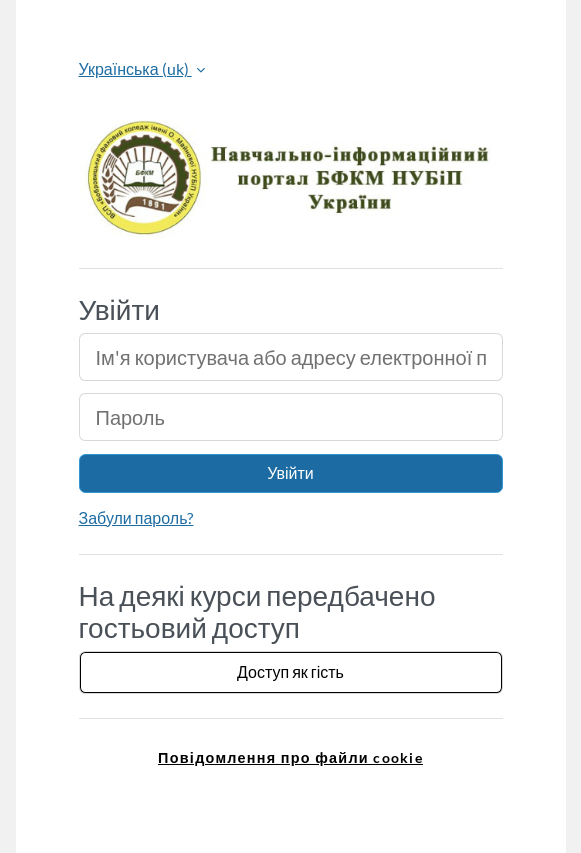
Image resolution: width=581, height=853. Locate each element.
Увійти (290, 472)
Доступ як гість (290, 671)
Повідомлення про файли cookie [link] (290, 757)
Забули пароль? (136, 517)
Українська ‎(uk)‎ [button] (135, 68)
